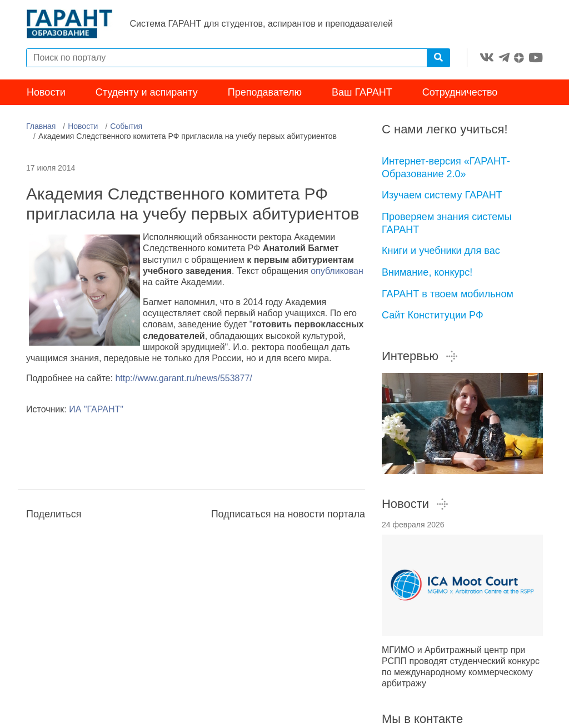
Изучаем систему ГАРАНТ (442, 196)
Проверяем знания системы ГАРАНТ (447, 224)
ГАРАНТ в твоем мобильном (448, 295)
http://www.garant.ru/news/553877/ (183, 379)
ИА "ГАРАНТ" (96, 410)
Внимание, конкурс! (427, 273)
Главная (41, 127)
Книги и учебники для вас (441, 252)
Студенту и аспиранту (147, 93)
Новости (46, 93)
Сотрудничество (460, 93)
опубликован (337, 272)
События (126, 127)
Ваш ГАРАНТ (362, 93)
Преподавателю (265, 93)
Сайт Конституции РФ (433, 316)
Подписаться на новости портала (288, 515)
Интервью (420, 357)
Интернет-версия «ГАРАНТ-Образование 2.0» (446, 169)
